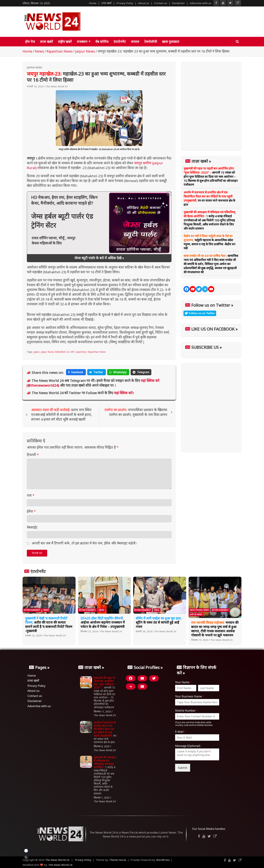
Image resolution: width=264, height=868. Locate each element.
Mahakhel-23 (62, 352)
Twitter (97, 372)
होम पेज (30, 42)
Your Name (183, 682)
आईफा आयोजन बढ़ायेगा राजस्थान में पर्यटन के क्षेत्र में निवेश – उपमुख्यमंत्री (103, 622)
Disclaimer (178, 3)
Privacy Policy (125, 3)
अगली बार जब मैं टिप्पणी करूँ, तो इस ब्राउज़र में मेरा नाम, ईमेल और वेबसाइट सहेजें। (84, 543)
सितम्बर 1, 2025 (102, 798)
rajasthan (81, 352)
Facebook (76, 372)
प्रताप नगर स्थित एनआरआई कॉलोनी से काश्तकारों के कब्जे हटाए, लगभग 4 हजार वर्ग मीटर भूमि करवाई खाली (61, 415)
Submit (183, 768)
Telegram (141, 372)
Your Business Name (190, 696)
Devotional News (199, 610)
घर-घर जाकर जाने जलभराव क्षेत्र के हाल (209, 198)
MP (72, 352)
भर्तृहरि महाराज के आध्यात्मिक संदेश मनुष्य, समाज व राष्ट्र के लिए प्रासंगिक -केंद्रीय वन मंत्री (209, 242)
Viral (157, 610)
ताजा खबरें (106, 3)
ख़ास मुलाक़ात (171, 42)
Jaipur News (34, 67)
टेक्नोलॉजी (151, 42)
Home (93, 3)
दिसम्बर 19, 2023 (200, 640)
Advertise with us (200, 3)
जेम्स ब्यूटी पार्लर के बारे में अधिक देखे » (99, 258)
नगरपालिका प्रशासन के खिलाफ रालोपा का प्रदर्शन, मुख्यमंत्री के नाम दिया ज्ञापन (136, 412)
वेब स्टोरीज (102, 42)
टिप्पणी (33, 455)
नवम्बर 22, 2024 (33, 635)
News (46, 610)
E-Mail (180, 732)
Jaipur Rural (47, 352)
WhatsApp (118, 372)
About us (144, 3)
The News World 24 (57, 86)
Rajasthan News (97, 352)
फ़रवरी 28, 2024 (144, 631)
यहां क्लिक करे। (124, 393)
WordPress (163, 860)
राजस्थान (82, 42)
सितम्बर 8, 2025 (102, 746)
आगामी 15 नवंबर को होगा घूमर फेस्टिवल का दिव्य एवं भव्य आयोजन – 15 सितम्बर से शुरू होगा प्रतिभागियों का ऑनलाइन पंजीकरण (211, 177)
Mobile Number (186, 711)
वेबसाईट (32, 527)
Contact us (161, 3)
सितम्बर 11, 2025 (102, 712)
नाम (31, 495)
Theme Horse (118, 860)
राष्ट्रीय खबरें (65, 42)
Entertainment (32, 610)
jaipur (36, 352)
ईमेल (31, 511)
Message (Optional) (188, 746)
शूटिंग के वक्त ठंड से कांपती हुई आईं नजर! (159, 622)
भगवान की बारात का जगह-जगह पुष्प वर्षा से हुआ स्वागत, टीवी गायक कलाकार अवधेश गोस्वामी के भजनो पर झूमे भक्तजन (215, 629)
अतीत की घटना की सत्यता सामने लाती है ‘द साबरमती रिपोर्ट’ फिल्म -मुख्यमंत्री (49, 625)
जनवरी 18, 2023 (35, 86)
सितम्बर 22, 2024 (89, 631)
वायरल (135, 42)
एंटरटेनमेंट (120, 42)
